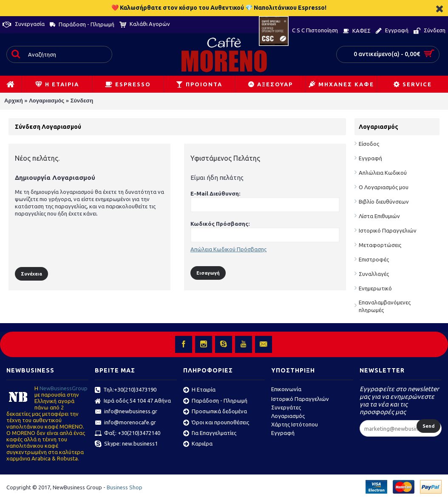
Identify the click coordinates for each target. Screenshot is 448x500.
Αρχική (14, 101)
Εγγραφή (370, 158)
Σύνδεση (82, 101)
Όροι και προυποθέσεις (216, 423)
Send (428, 426)
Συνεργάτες (286, 407)
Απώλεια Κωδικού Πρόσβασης (228, 249)
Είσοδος (369, 144)
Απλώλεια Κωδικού (383, 173)
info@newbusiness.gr (126, 412)
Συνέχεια (31, 274)
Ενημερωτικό (375, 288)
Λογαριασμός (47, 101)
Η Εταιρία (199, 390)
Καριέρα (198, 444)
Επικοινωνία (286, 389)
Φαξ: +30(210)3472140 (128, 434)
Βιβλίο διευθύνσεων (384, 202)
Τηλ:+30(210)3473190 (126, 390)
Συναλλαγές (374, 274)
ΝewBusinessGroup (64, 388)
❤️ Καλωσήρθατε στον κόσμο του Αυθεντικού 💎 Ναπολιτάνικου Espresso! (219, 8)
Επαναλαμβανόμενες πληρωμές (385, 306)
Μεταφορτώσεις (380, 245)
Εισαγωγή (208, 273)
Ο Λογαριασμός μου (384, 187)
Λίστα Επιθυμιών (379, 216)
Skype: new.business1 (126, 444)
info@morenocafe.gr (125, 423)
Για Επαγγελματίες (210, 434)
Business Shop (125, 487)
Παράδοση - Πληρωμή (215, 401)
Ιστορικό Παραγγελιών (388, 230)
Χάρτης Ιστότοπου (295, 424)
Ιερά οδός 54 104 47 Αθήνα (133, 401)
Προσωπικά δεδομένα (215, 412)
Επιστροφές (374, 259)
